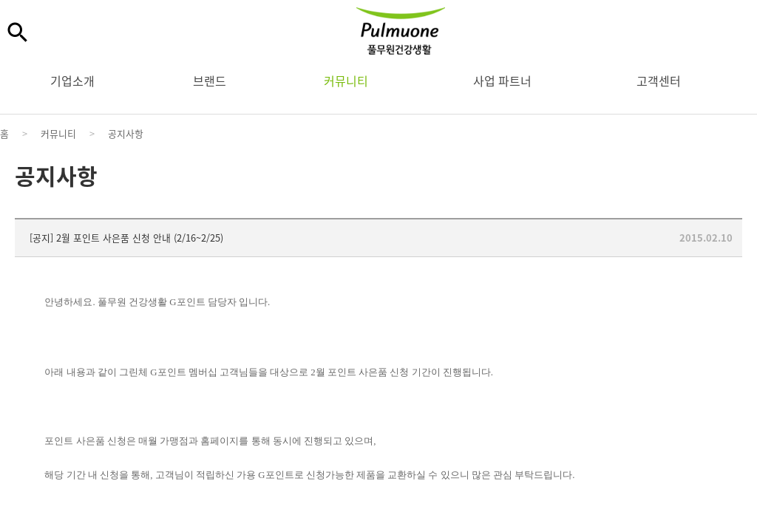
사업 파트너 (502, 81)
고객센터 (659, 81)
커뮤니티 (346, 81)
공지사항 (126, 133)
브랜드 (210, 81)
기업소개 (72, 81)
